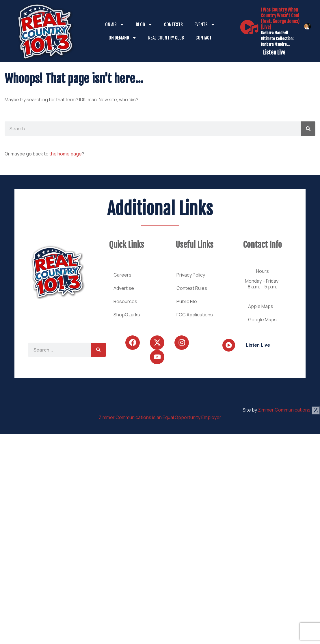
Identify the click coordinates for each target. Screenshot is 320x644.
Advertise (124, 288)
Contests (173, 25)
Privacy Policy (191, 275)
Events (205, 25)
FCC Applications (195, 315)
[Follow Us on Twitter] (157, 343)
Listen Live (274, 52)
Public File (187, 301)
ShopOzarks (127, 315)
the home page (66, 154)
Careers (122, 275)
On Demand (123, 38)
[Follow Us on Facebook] (133, 343)
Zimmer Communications (289, 410)
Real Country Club (166, 38)
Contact (204, 38)
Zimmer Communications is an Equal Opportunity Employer (160, 417)
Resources (125, 301)
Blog (144, 25)
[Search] (308, 129)
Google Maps (262, 320)
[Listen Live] (249, 27)
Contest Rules (192, 288)
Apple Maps (261, 306)
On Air (115, 25)
